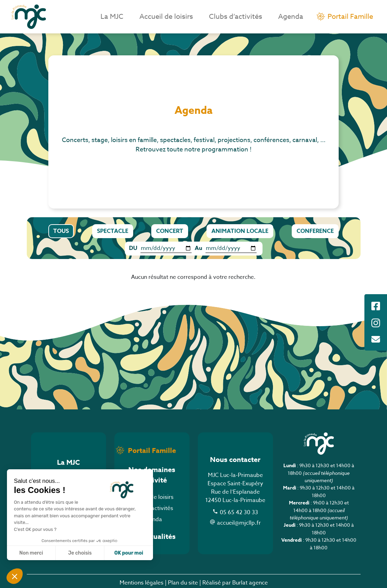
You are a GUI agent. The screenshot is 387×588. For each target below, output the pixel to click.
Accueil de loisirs (166, 17)
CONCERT (170, 231)
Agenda (291, 17)
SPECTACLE (113, 231)
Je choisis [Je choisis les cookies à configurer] (80, 553)
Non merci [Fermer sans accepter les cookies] (31, 553)
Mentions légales (142, 583)
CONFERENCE (315, 231)
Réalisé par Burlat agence (235, 583)
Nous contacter (235, 459)
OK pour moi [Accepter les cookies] (129, 553)
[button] (15, 576)
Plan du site (183, 583)
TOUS (61, 231)
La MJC (112, 17)
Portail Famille (350, 17)
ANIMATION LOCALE (240, 231)
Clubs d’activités (236, 17)
